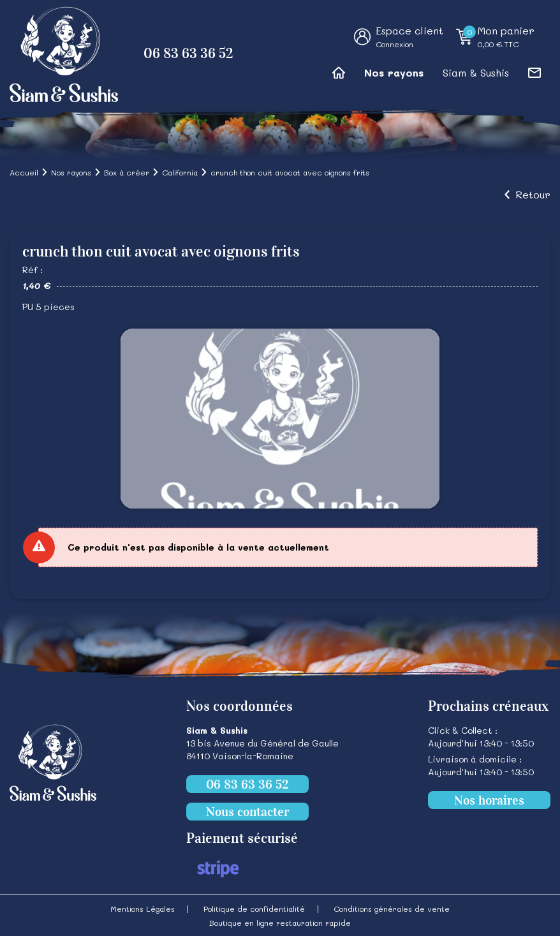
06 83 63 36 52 (188, 53)
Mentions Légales (143, 909)
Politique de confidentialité (254, 909)
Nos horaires (489, 800)
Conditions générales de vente (392, 909)
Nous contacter (247, 812)
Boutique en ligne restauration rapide (280, 923)
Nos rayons (394, 72)
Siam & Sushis (476, 72)
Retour (533, 195)
